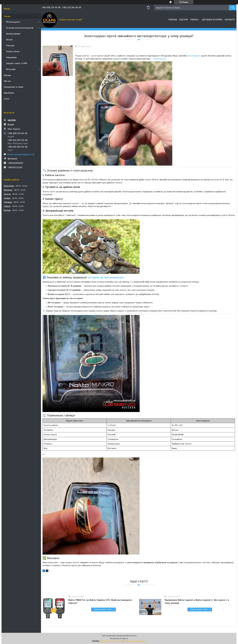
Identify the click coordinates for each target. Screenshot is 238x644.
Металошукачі (13, 22)
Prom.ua (133, 636)
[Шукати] (233, 8)
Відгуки (7, 75)
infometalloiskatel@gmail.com (21, 154)
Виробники (9, 93)
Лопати (9, 40)
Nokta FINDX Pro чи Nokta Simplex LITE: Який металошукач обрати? (100, 602)
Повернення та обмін (14, 87)
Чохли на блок (13, 51)
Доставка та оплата (212, 20)
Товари (7, 16)
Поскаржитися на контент (111, 641)
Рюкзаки (10, 46)
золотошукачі (160, 59)
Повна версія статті (103, 609)
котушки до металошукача (106, 277)
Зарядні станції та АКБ (17, 63)
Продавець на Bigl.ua (119, 638)
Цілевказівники (13, 34)
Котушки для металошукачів (20, 28)
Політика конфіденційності (135, 641)
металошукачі (194, 56)
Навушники (11, 57)
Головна (173, 20)
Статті (6, 99)
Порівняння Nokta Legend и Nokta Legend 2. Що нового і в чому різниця (197, 602)
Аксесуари (11, 69)
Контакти (230, 20)
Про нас (7, 81)
